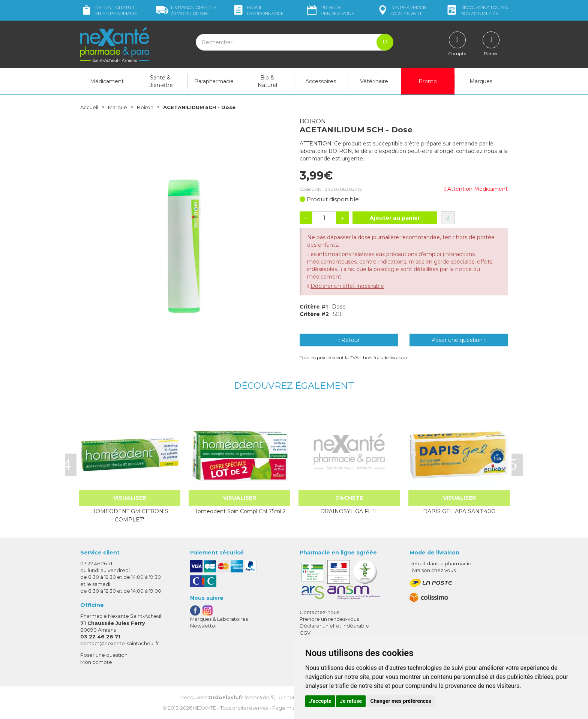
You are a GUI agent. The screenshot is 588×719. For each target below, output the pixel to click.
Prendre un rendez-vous (329, 619)
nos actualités (477, 10)
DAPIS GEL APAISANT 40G (459, 511)
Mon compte (96, 662)
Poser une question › (458, 340)
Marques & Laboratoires (219, 619)
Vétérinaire (374, 81)
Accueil (90, 107)
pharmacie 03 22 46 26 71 (402, 10)
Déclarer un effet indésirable (347, 286)
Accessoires (321, 81)
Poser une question (104, 655)
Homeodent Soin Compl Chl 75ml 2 (239, 511)
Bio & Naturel (267, 81)
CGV (305, 633)
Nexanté (205, 708)
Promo (428, 81)
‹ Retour (349, 340)
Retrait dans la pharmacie (440, 563)
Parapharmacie (214, 81)
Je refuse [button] (351, 701)
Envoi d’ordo (258, 10)
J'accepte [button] (320, 701)
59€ (186, 10)
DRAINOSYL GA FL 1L (349, 511)
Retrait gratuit (109, 10)
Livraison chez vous (433, 570)
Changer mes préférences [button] (401, 701)
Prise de (330, 10)
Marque (119, 107)
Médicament (107, 81)
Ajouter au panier (395, 218)
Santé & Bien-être (160, 81)
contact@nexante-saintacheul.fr (120, 643)
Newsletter (204, 626)
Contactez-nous (319, 612)
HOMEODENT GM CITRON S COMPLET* (130, 515)
